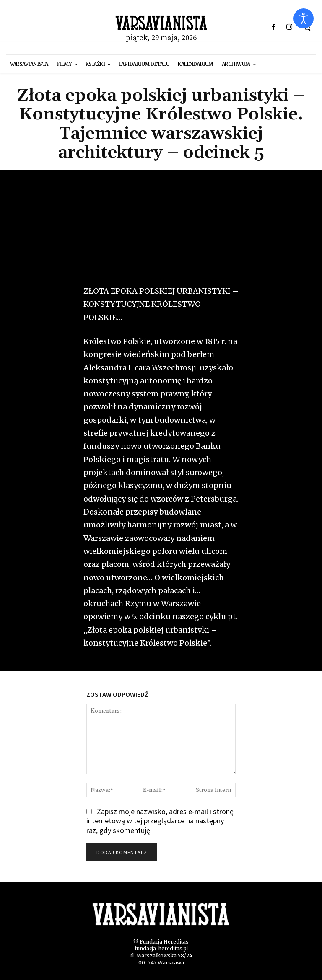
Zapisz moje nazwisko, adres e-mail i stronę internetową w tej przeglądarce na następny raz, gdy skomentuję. (160, 821)
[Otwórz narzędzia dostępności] (304, 18)
